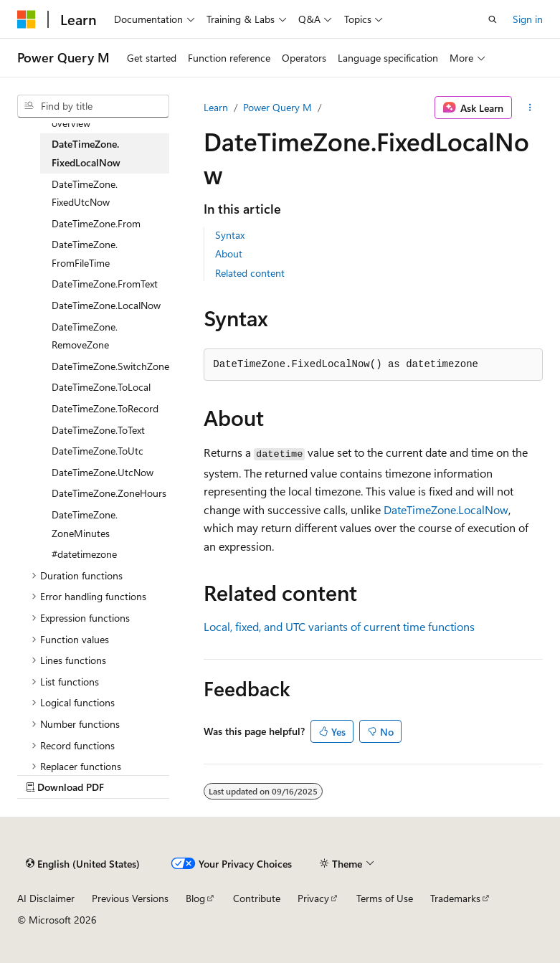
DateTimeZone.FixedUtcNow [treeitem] (85, 193)
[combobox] (93, 106)
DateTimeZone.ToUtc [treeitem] (98, 451)
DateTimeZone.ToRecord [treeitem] (105, 408)
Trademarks (455, 898)
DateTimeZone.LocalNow (446, 509)
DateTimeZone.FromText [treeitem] (105, 284)
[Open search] (493, 19)
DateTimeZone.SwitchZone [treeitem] (110, 366)
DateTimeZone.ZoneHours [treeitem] (109, 493)
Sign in (528, 19)
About (229, 253)
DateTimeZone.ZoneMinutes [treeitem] (85, 524)
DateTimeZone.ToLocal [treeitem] (101, 387)
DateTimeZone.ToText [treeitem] (98, 430)
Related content (250, 273)
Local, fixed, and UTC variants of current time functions (339, 626)
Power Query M (277, 107)
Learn (216, 107)
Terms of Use (385, 898)
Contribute (257, 898)
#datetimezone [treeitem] (84, 554)
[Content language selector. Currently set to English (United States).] (83, 863)
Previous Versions (130, 898)
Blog (195, 898)
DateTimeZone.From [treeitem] (96, 223)
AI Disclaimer (46, 898)
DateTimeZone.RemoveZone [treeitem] (85, 336)
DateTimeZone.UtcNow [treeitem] (103, 472)
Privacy (313, 898)
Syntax (230, 235)
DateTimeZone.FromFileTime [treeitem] (85, 253)
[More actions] (530, 108)
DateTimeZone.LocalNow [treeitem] (106, 305)
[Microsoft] (27, 19)
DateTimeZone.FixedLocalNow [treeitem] (86, 153)
